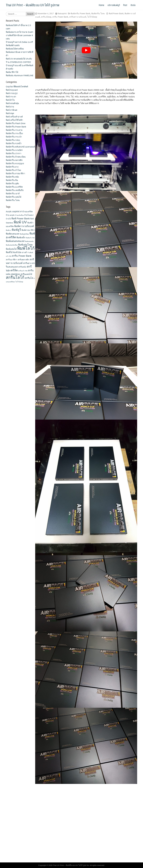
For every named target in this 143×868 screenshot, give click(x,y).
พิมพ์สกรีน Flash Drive (16, 123)
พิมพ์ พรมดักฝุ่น (12, 103)
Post (125, 5)
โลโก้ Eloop (92, 17)
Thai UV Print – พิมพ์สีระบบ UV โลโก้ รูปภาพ (33, 5)
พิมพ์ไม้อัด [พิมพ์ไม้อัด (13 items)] (17, 252)
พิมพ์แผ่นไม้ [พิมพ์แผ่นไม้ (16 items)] (11, 249)
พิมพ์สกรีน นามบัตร (14, 150)
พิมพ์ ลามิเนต (12, 110)
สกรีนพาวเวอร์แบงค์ (78, 17)
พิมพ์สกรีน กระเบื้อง (14, 133)
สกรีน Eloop (46, 17)
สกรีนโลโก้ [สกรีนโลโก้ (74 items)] (15, 277)
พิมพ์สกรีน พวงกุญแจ (15, 163)
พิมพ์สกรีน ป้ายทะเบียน (16, 157)
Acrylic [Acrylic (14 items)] (9, 212)
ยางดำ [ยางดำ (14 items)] (25, 252)
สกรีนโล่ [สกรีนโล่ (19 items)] (29, 278)
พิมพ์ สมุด (10, 113)
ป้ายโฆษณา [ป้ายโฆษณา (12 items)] (29, 215)
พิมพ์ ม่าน (10, 107)
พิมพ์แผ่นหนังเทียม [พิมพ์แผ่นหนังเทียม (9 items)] (12, 245)
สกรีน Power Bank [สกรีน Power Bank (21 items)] (22, 256)
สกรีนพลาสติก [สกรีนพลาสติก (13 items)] (23, 260)
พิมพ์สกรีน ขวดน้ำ (14, 143)
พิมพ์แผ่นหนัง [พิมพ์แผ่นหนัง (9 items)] (29, 241)
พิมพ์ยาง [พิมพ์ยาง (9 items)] (9, 230)
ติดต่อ (133, 5)
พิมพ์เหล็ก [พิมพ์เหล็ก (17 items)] (21, 238)
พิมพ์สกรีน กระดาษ (14, 130)
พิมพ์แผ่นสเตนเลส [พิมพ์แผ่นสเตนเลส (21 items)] (15, 241)
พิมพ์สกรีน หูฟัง (12, 184)
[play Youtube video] (86, 50)
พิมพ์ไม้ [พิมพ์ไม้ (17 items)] (9, 252)
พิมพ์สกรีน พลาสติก (14, 160)
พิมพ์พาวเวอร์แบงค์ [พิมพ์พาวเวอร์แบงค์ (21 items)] (24, 226)
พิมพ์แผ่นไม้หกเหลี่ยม (15, 49)
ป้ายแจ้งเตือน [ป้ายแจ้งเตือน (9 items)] (19, 215)
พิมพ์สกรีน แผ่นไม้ (14, 197)
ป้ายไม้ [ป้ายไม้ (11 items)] (8, 219)
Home (101, 5)
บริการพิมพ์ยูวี (114, 5)
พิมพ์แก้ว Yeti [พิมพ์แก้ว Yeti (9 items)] (30, 238)
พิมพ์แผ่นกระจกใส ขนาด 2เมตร (20, 32)
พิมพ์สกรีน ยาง (12, 167)
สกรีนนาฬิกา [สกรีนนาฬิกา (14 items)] (12, 260)
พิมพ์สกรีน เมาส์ (13, 194)
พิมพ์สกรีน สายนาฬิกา (15, 174)
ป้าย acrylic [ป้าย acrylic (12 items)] (10, 215)
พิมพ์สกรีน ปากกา (14, 153)
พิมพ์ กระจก (11, 97)
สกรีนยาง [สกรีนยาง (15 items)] (27, 263)
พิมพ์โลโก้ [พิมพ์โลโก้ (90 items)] (26, 248)
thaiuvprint (62, 14)
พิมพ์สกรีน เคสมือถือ (15, 190)
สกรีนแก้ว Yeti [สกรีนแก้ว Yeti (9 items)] (23, 271)
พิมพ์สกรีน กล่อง (13, 140)
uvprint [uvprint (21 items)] (16, 211)
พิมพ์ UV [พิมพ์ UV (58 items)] (20, 222)
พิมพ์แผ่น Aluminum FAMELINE (20, 75)
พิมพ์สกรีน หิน (12, 180)
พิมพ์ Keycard (12, 90)
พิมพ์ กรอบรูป (12, 93)
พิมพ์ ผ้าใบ (10, 100)
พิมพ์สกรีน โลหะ (98, 14)
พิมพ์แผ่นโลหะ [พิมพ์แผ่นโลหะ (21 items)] (26, 245)
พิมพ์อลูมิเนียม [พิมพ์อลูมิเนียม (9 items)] (24, 234)
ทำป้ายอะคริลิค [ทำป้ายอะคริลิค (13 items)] (26, 212)
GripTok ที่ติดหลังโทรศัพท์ (17, 87)
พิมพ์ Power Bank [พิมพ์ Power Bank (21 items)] (21, 218)
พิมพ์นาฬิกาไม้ (12, 72)
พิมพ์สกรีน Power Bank (80, 14)
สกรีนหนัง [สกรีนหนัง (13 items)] (22, 267)
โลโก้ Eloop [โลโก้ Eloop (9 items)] (19, 282)
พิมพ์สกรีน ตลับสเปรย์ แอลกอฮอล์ (20, 147)
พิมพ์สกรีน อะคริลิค (14, 187)
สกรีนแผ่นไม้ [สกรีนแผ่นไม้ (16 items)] (26, 274)
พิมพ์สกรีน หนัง (12, 177)
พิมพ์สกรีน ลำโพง (13, 170)
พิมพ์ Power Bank (116, 14)
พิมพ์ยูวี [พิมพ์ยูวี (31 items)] (16, 230)
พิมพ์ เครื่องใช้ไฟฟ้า (14, 120)
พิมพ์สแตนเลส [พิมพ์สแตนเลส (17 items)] (13, 234)
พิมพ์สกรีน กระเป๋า (14, 137)
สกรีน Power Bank (60, 17)
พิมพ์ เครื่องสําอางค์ (14, 117)
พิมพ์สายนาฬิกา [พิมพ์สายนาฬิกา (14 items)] (28, 230)
